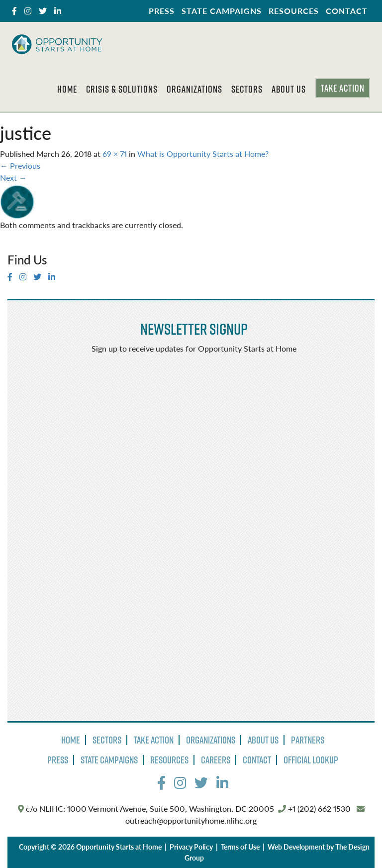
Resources (294, 11)
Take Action (343, 88)
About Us (289, 89)
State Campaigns (222, 11)
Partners (308, 740)
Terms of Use (240, 847)
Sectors (247, 89)
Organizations (194, 89)
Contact (347, 11)
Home (67, 89)
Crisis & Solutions (122, 89)
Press (162, 11)
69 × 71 (115, 154)
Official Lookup (311, 760)
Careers (216, 760)
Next (13, 178)
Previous (20, 166)
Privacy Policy (191, 847)
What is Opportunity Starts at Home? (203, 154)
